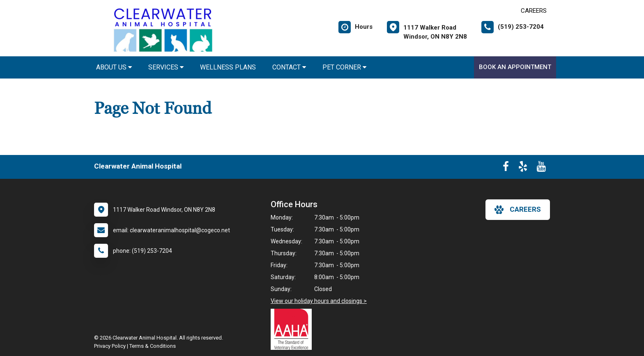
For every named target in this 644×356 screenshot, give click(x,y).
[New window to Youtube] (541, 168)
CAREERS (534, 11)
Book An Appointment (515, 67)
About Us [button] (114, 67)
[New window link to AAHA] (293, 329)
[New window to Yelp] (523, 168)
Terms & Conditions (153, 346)
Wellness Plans (228, 67)
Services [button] (166, 67)
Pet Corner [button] (344, 67)
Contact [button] (289, 67)
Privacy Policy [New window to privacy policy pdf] (110, 346)
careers (518, 210)
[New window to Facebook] (506, 168)
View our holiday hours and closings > (319, 301)
